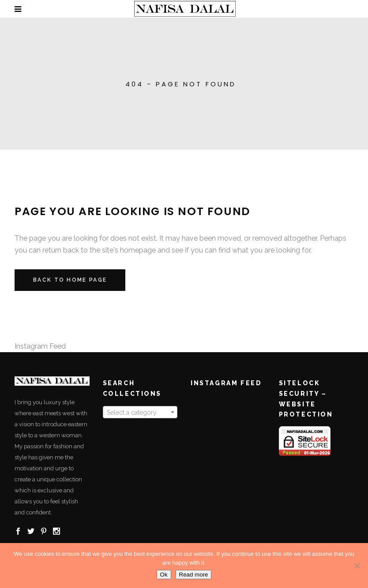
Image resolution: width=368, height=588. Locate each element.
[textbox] (140, 413)
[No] (357, 566)
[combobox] (140, 412)
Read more (194, 575)
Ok (164, 575)
